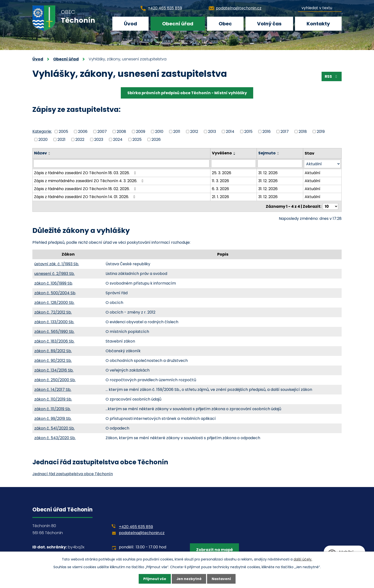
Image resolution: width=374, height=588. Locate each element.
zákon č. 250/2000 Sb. (55, 379)
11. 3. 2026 (220, 181)
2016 (266, 132)
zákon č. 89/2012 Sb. (53, 350)
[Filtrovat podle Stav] (322, 164)
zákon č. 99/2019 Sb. (53, 418)
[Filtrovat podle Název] (121, 164)
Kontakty (318, 24)
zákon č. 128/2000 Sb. (54, 302)
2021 (61, 139)
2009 (141, 132)
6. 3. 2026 (220, 189)
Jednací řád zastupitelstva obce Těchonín (73, 473)
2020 (43, 139)
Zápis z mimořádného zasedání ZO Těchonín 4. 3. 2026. (90, 181)
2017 (285, 132)
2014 (230, 132)
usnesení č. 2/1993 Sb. (54, 273)
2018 (303, 132)
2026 (156, 139)
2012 (194, 132)
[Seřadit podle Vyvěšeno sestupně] (235, 154)
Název (40, 153)
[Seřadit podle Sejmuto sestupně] (278, 154)
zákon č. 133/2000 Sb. (54, 321)
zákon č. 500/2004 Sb (55, 292)
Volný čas (269, 24)
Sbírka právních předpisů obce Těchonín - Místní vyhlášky (187, 93)
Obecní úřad (178, 24)
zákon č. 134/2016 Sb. (54, 370)
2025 (137, 139)
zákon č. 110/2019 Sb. (53, 399)
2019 (321, 132)
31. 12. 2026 (268, 173)
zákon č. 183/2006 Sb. (54, 341)
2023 (99, 139)
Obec (225, 24)
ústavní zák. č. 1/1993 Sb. (57, 263)
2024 (118, 139)
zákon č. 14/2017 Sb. (53, 389)
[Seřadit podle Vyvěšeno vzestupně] (235, 152)
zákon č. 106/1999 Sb (53, 283)
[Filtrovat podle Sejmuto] (280, 164)
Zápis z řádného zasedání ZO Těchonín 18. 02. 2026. (86, 189)
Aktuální (313, 173)
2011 (177, 132)
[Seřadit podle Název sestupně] (50, 154)
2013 (212, 132)
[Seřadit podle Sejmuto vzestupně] (278, 152)
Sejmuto (267, 153)
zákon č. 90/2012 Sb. (53, 360)
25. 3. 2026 (222, 173)
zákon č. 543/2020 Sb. (55, 437)
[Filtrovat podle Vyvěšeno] (234, 164)
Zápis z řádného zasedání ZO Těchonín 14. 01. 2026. (85, 197)
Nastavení (221, 579)
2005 (63, 132)
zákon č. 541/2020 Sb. (54, 428)
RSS (331, 76)
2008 (121, 132)
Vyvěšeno (222, 153)
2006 (83, 132)
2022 (80, 139)
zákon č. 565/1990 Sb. (54, 331)
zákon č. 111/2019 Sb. (53, 408)
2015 (248, 132)
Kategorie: (42, 131)
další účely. (303, 559)
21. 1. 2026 (220, 197)
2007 (102, 132)
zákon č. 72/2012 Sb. (53, 312)
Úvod (130, 24)
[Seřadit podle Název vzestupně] (50, 152)
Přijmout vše (155, 579)
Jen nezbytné (189, 579)
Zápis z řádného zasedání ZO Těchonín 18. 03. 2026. (86, 173)
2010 (159, 132)
